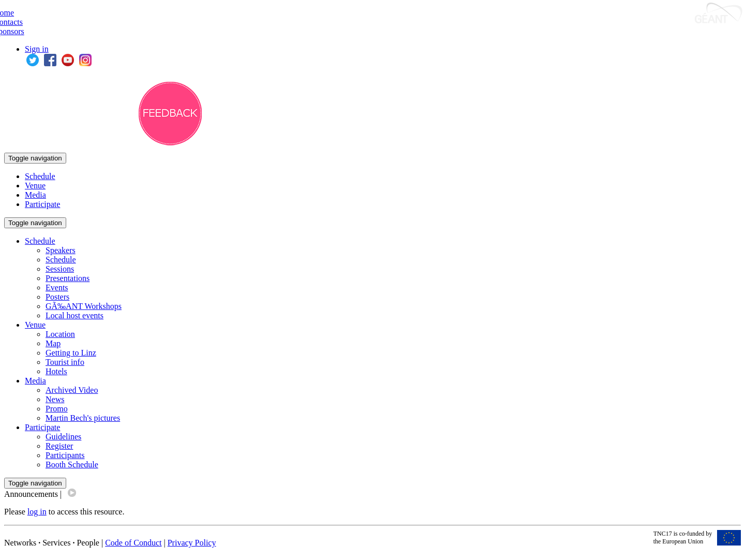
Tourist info (65, 362)
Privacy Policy (192, 543)
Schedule (40, 176)
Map (53, 343)
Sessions (60, 269)
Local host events (74, 315)
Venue (35, 186)
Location (60, 334)
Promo (57, 409)
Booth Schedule (72, 465)
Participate (42, 204)
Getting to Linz (71, 353)
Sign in (37, 49)
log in (37, 512)
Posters (57, 297)
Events (57, 288)
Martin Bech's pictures (83, 418)
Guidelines (63, 437)
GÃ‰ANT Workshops (84, 306)
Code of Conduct (133, 543)
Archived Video (72, 390)
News (55, 399)
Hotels (56, 371)
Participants (65, 455)
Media (35, 195)
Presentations (68, 278)
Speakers (61, 250)
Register (59, 446)
